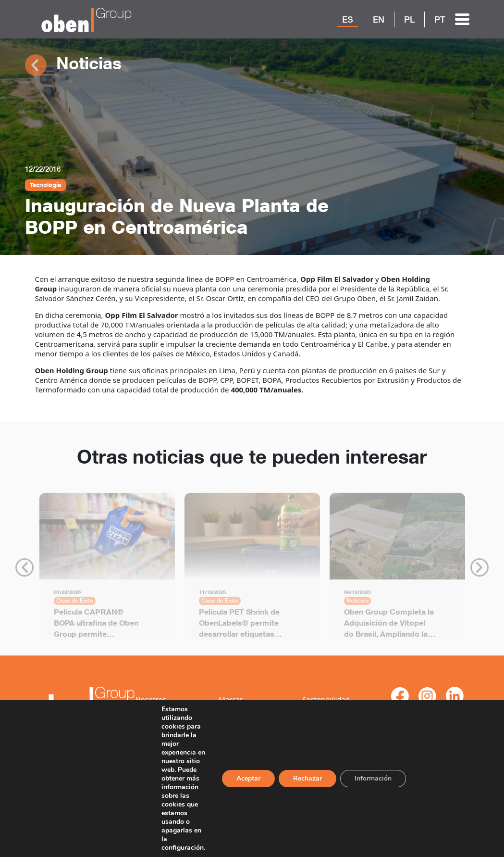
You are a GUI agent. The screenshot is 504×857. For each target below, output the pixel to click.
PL (409, 19)
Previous (25, 571)
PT (440, 19)
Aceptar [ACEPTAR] (252, 774)
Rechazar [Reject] (312, 774)
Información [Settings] (379, 774)
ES (348, 19)
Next (479, 571)
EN (379, 19)
